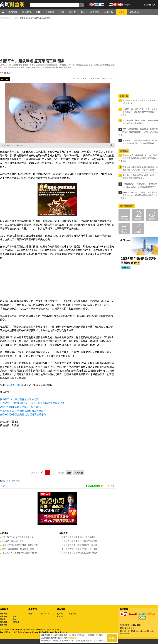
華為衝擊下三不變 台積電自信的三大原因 (22, 411)
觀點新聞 (3, 614)
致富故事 (3, 616)
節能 (8, 481)
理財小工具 (45, 614)
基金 (14, 619)
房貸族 (138, 219)
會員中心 (60, 614)
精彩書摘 (3, 625)
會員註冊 (147, 5)
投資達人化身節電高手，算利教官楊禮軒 (79, 541)
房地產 (3, 619)
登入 (153, 5)
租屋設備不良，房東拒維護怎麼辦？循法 (79, 553)
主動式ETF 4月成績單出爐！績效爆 (18, 537)
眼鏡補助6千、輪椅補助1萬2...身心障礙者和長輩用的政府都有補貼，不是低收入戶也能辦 (138, 158)
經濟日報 (8, 73)
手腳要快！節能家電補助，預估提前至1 (79, 537)
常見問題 (60, 616)
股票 (14, 616)
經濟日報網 (15, 385)
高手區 (138, 232)
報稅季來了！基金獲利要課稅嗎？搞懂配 (20, 553)
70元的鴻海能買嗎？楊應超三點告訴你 (20, 407)
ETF (14, 614)
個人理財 (3, 622)
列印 (113, 486)
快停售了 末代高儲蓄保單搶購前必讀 (19, 399)
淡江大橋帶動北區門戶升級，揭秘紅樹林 (20, 545)
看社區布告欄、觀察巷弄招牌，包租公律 (79, 549)
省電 (18, 481)
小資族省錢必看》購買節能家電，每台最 (79, 545)
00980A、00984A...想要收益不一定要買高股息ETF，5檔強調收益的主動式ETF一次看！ (138, 112)
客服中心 (73, 614)
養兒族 (152, 219)
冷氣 (13, 481)
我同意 (112, 638)
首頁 (5, 12)
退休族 (124, 232)
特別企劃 (16, 622)
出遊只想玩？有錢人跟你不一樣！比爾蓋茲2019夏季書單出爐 (32, 403)
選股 (30, 614)
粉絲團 (127, 5)
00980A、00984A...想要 (13, 541)
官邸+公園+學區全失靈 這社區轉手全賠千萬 (23, 415)
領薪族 (124, 219)
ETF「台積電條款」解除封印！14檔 (18, 549)
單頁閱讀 (78, 473)
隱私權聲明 (72, 638)
